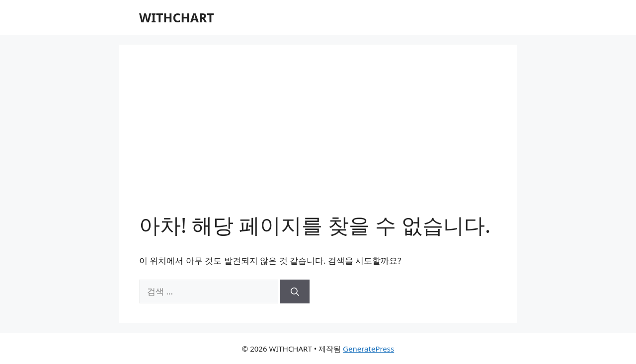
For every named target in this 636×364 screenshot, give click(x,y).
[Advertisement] (318, 139)
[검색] (295, 291)
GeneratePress (368, 349)
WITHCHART (177, 17)
